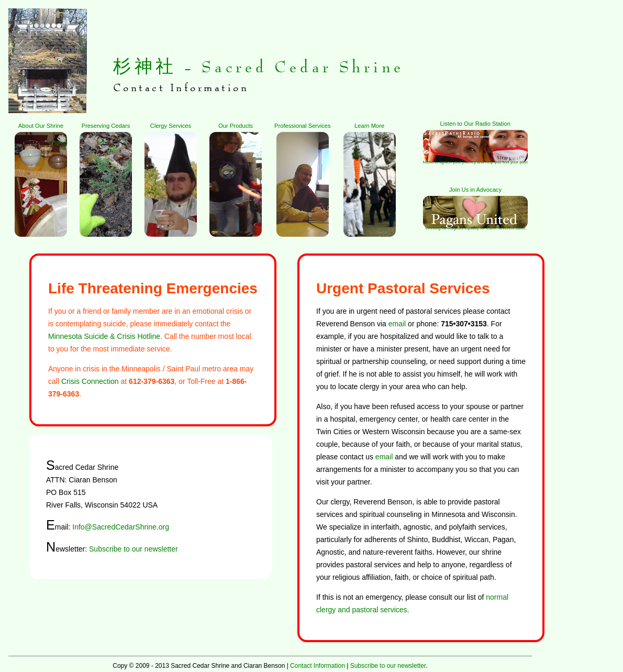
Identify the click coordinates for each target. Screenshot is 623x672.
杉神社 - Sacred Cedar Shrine (259, 67)
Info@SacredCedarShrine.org (121, 527)
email (397, 324)
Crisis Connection (90, 381)
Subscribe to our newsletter (133, 549)
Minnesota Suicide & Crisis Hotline (104, 336)
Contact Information (318, 666)
